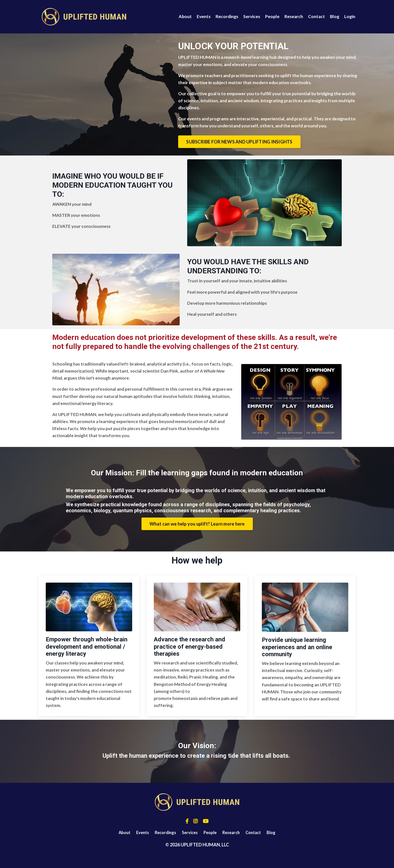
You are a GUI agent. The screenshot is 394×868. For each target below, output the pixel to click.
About (182, 17)
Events (201, 17)
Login (350, 17)
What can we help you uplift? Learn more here (197, 534)
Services (250, 17)
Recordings (225, 17)
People (271, 17)
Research (293, 17)
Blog (334, 17)
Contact (316, 17)
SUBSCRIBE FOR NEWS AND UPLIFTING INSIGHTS (249, 150)
